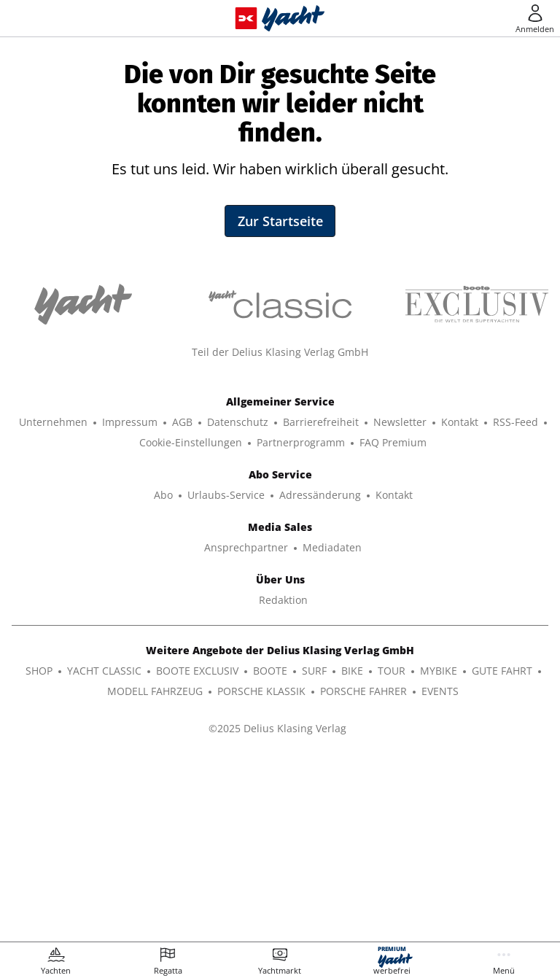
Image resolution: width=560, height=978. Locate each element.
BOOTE (270, 853)
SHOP (39, 853)
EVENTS (440, 873)
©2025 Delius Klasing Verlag (277, 911)
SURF (314, 853)
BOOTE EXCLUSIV (197, 853)
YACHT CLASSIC (104, 853)
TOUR (392, 853)
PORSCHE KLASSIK (261, 873)
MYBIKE (439, 853)
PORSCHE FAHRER (363, 873)
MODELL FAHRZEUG (155, 873)
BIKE (352, 853)
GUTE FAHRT (502, 853)
